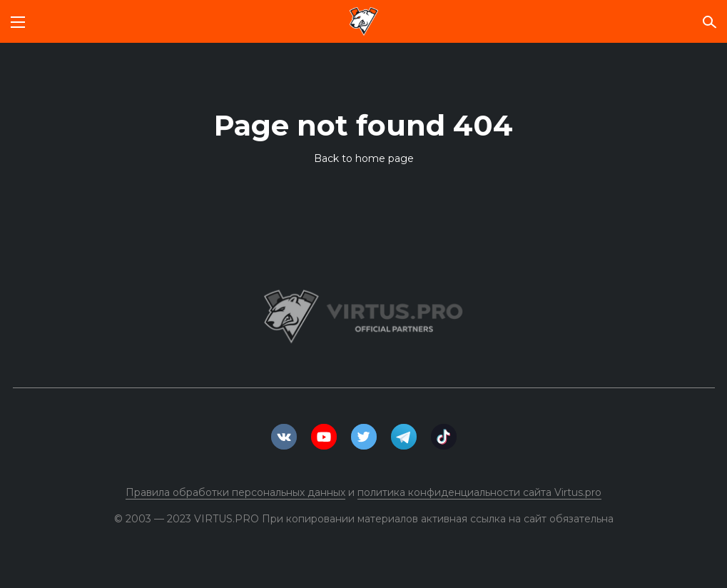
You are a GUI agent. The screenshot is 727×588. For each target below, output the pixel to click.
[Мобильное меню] (18, 21)
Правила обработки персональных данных (235, 492)
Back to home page (364, 158)
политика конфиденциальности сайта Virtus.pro (479, 492)
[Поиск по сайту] (710, 22)
